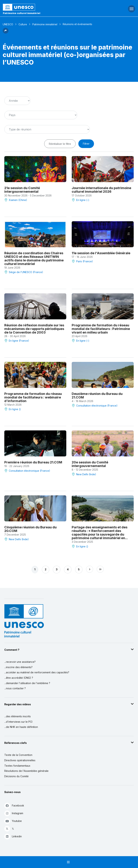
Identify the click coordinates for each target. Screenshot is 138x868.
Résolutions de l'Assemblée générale (26, 771)
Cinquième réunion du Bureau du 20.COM (30, 529)
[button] (6, 32)
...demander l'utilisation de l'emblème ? (27, 683)
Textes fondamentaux (17, 766)
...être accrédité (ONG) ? (19, 678)
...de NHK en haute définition (21, 727)
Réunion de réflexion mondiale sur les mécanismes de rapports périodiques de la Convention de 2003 (34, 329)
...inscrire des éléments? (18, 667)
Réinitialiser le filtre (60, 144)
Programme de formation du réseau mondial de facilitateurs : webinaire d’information (33, 397)
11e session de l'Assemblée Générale (101, 253)
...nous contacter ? (15, 688)
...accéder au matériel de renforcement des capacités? (37, 672)
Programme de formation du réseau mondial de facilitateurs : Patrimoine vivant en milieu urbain (101, 329)
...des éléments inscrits (18, 716)
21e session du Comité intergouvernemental (22, 190)
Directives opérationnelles (20, 760)
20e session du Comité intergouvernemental (90, 464)
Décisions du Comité (16, 776)
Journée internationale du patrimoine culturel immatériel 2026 (101, 190)
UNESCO (8, 24)
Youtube (13, 821)
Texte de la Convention (18, 755)
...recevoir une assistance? (20, 662)
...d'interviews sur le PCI (18, 722)
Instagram (14, 813)
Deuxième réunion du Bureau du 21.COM (97, 395)
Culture (23, 24)
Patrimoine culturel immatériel (22, 13)
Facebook (14, 805)
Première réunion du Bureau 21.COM (33, 462)
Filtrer (86, 144)
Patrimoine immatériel (45, 24)
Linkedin (13, 836)
